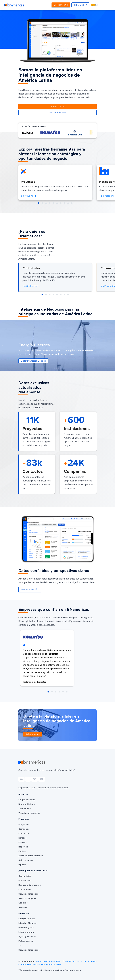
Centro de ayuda (73, 970)
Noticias (22, 838)
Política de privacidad (52, 970)
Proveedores (25, 881)
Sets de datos (26, 860)
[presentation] (2, 345)
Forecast (23, 842)
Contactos (24, 833)
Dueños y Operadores (30, 885)
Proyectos (24, 825)
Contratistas (25, 876)
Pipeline (22, 865)
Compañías (24, 829)
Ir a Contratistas (31, 286)
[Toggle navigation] (107, 5)
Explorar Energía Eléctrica (33, 361)
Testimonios (25, 809)
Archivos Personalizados (31, 856)
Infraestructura (26, 932)
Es (95, 5)
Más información (58, 113)
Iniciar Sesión (80, 5)
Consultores (25, 889)
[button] (39, 203)
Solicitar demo (61, 5)
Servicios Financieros (29, 894)
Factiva (22, 851)
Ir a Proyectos (29, 196)
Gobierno (23, 903)
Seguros (23, 907)
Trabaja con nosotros (29, 813)
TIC (20, 946)
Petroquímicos (26, 941)
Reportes (23, 847)
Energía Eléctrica (27, 919)
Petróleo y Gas (26, 928)
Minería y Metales (27, 923)
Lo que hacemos (27, 800)
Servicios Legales (27, 898)
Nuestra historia (27, 804)
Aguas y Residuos (27, 937)
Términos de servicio (29, 970)
